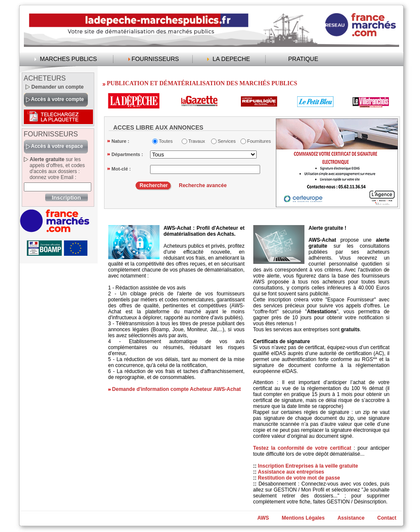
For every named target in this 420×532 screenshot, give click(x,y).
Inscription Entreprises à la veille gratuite (308, 466)
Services (227, 141)
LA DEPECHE (232, 59)
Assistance (351, 518)
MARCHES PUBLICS (69, 59)
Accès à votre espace (57, 146)
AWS (263, 518)
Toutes (166, 141)
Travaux (197, 141)
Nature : (121, 141)
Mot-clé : (121, 169)
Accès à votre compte (58, 99)
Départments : (127, 154)
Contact (387, 518)
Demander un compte (58, 87)
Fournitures (258, 141)
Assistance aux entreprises (291, 472)
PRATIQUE (303, 59)
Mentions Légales (303, 518)
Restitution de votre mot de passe (299, 478)
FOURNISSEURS (155, 59)
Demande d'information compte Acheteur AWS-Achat (177, 389)
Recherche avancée (203, 185)
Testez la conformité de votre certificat (304, 448)
